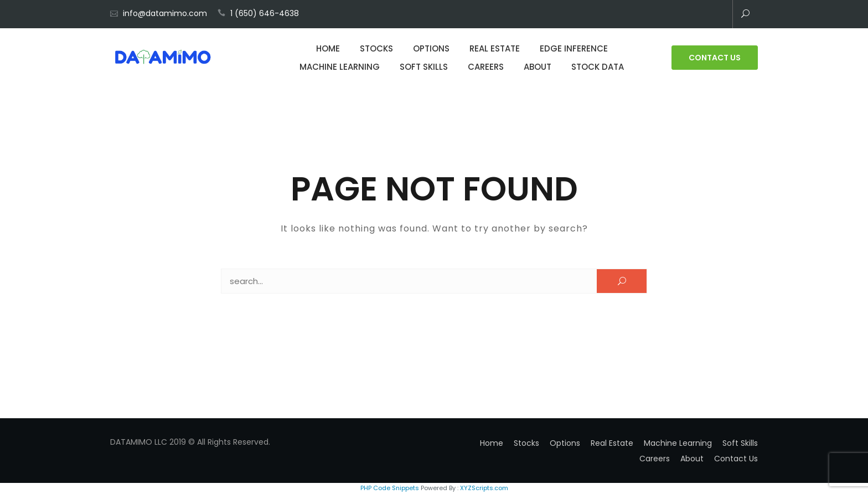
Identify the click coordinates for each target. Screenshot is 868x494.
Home (328, 48)
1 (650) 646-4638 (265, 13)
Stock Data (598, 67)
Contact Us (715, 58)
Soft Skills (424, 67)
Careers (486, 67)
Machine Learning (340, 67)
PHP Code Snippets (390, 488)
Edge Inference (574, 48)
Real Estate (495, 48)
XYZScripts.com (484, 488)
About (538, 67)
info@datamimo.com (165, 13)
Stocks (376, 48)
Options (431, 48)
